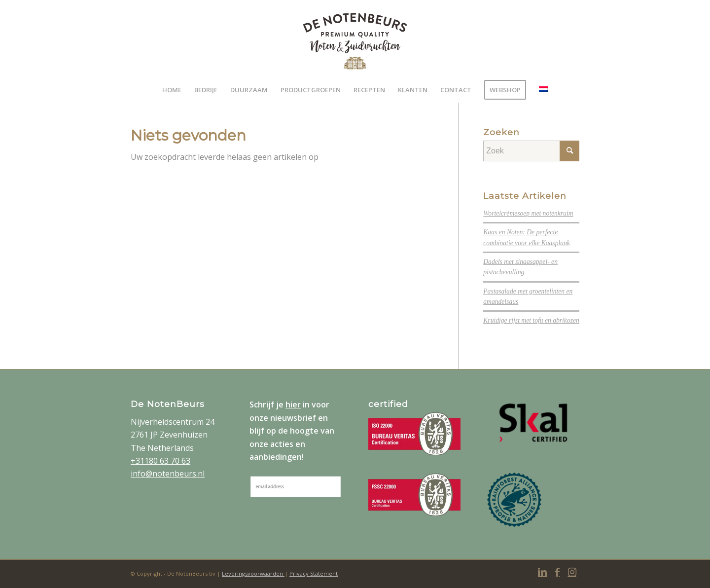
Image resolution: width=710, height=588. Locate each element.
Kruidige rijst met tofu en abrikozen (531, 320)
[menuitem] (172, 90)
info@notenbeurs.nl (168, 474)
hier (293, 404)
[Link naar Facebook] (557, 572)
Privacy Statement (314, 573)
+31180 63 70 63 (160, 461)
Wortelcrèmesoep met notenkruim (528, 213)
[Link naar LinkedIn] (542, 572)
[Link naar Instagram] (572, 572)
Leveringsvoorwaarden (253, 573)
